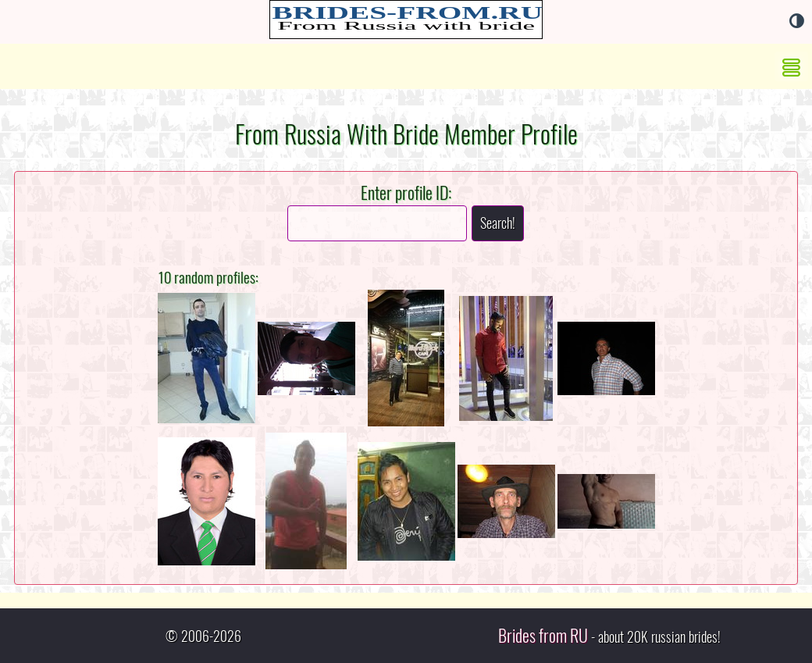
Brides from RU (543, 636)
